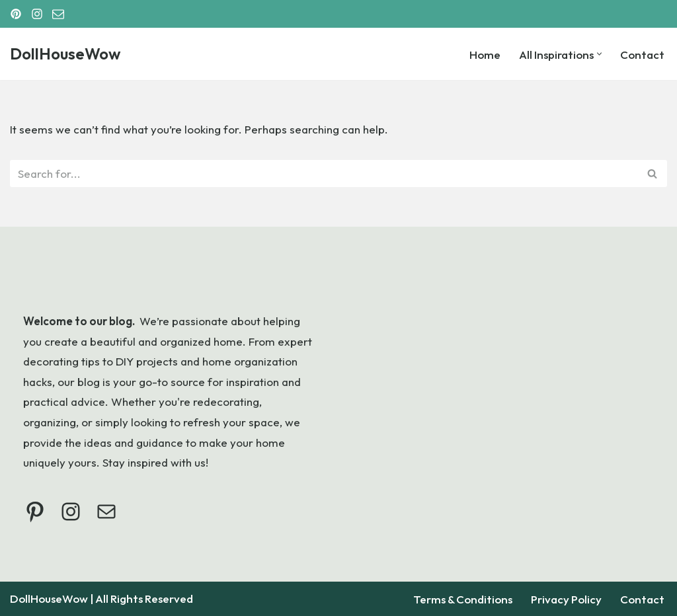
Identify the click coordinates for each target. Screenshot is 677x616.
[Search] (324, 173)
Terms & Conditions (463, 599)
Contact (642, 55)
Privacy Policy (566, 599)
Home (485, 55)
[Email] (58, 14)
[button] (599, 54)
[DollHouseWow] (65, 54)
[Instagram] (37, 14)
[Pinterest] (16, 14)
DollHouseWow (49, 598)
